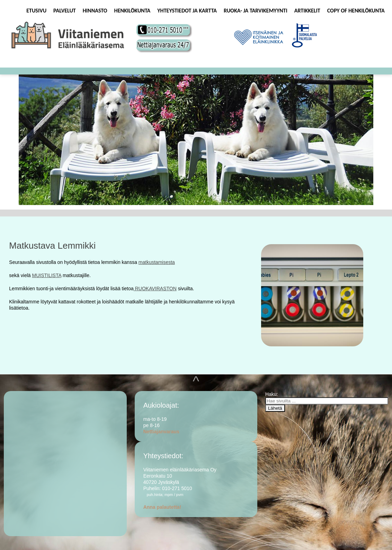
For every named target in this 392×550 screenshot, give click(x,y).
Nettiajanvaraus (161, 432)
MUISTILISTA (47, 275)
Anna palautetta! (162, 507)
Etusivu (36, 11)
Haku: (272, 394)
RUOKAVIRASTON (155, 289)
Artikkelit (307, 11)
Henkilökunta (132, 11)
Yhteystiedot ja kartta (187, 11)
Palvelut (65, 11)
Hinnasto (95, 11)
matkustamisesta (157, 262)
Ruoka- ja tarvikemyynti (256, 11)
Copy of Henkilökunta (356, 11)
